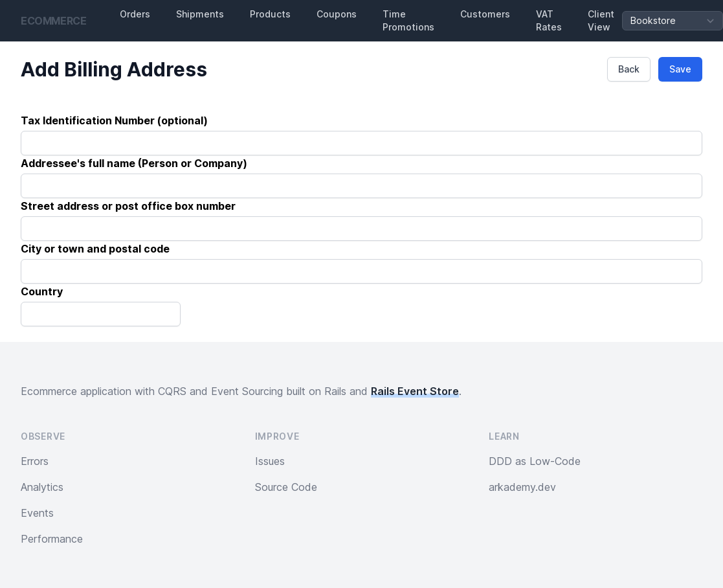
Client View (601, 20)
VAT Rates (549, 20)
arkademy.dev (522, 487)
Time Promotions (408, 20)
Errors (35, 461)
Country (42, 291)
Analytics (42, 487)
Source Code (286, 487)
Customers (485, 14)
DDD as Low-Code (535, 461)
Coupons (337, 14)
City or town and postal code (95, 249)
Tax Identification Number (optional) (114, 120)
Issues (270, 461)
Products (270, 14)
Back (629, 69)
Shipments (200, 14)
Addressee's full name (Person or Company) (134, 163)
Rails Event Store (415, 391)
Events (37, 513)
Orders (135, 14)
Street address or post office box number (128, 206)
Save (680, 69)
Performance (52, 539)
